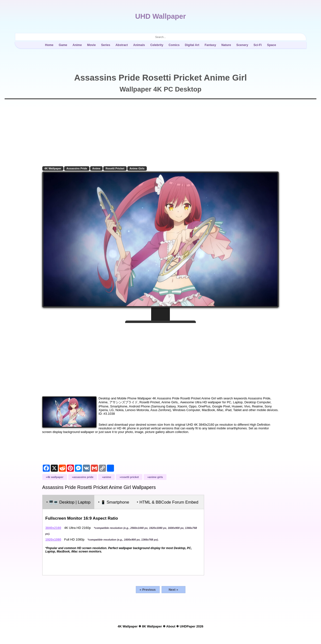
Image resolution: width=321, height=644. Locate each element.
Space (272, 45)
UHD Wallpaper (160, 16)
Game (63, 45)
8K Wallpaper (152, 630)
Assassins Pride (77, 168)
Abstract (122, 45)
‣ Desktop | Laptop (69, 505)
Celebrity (157, 45)
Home (49, 45)
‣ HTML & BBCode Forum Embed (168, 505)
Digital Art (192, 45)
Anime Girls (137, 168)
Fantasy (210, 45)
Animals (139, 45)
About (171, 630)
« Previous (148, 593)
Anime (77, 45)
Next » (173, 593)
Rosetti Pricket (115, 168)
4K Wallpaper (53, 168)
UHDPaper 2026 (192, 630)
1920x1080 (54, 543)
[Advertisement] (160, 357)
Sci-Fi (258, 45)
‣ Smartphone (114, 505)
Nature (226, 45)
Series (106, 45)
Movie (91, 45)
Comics (174, 45)
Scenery (242, 45)
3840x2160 (54, 531)
